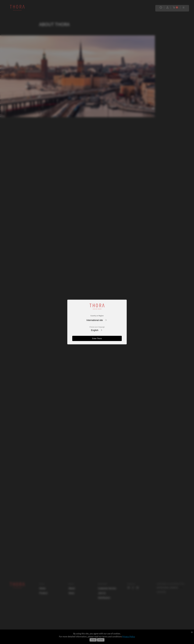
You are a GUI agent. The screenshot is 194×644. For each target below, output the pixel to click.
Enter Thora (97, 338)
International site (97, 320)
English (97, 330)
